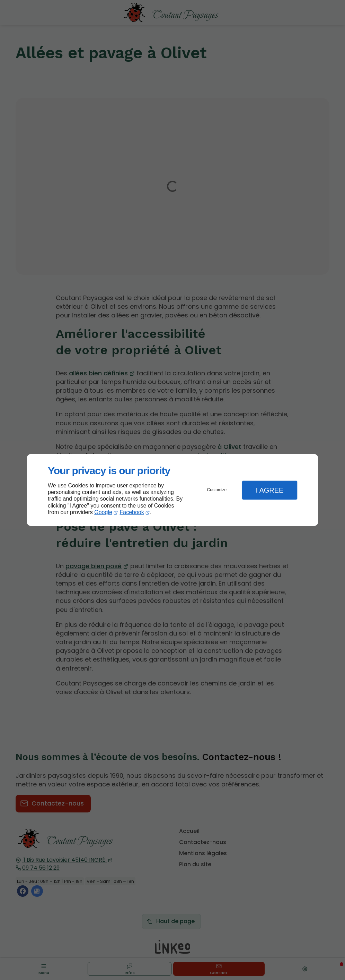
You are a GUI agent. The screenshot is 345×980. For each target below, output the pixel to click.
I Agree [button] (269, 490)
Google (103, 512)
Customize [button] (217, 490)
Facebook (132, 512)
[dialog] (172, 490)
